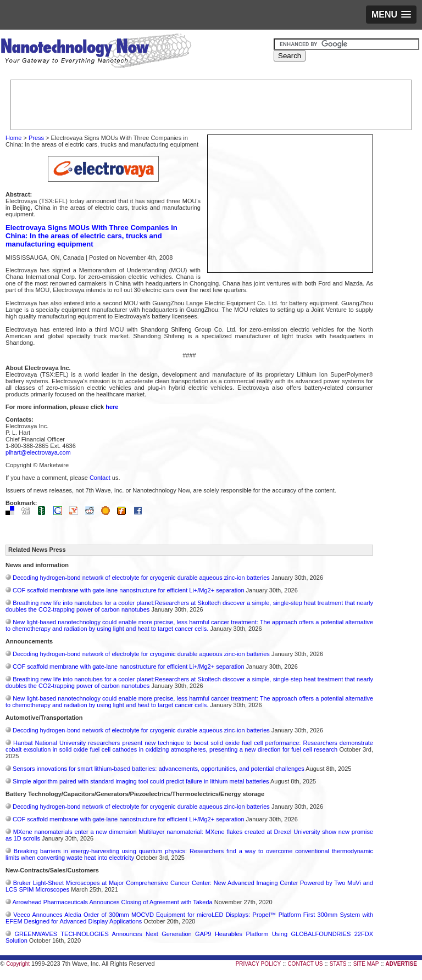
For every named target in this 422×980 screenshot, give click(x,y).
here (112, 407)
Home (13, 138)
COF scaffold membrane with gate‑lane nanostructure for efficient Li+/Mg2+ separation (129, 590)
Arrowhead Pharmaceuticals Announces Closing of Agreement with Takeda (112, 902)
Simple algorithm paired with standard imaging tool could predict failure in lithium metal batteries (141, 781)
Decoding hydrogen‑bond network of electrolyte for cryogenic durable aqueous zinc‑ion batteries (141, 578)
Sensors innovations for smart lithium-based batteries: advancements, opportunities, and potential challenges (159, 769)
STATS (338, 964)
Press (36, 138)
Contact (100, 478)
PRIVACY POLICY (258, 964)
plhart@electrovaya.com (38, 452)
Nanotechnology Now (96, 52)
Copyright (18, 964)
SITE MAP (366, 964)
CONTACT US (305, 964)
